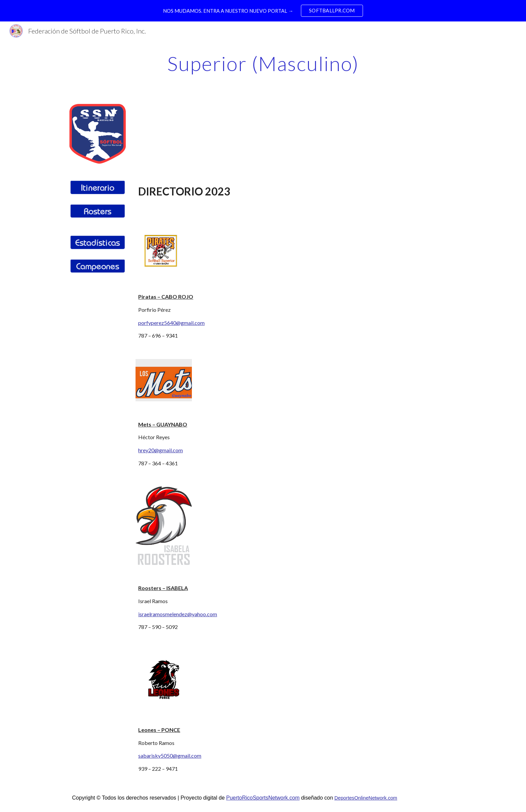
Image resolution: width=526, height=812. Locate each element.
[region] (263, 11)
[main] (263, 63)
